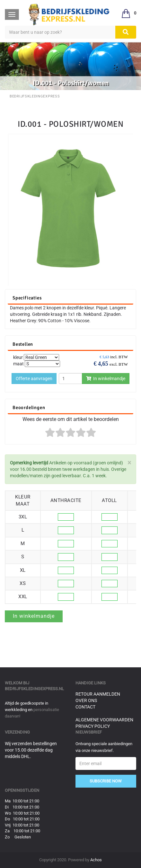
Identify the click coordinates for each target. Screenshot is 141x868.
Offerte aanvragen (34, 379)
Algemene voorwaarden (104, 720)
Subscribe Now (106, 781)
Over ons (86, 700)
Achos (96, 860)
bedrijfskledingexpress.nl (34, 689)
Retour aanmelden (98, 694)
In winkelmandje (106, 379)
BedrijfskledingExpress (35, 96)
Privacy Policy (93, 726)
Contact (85, 707)
